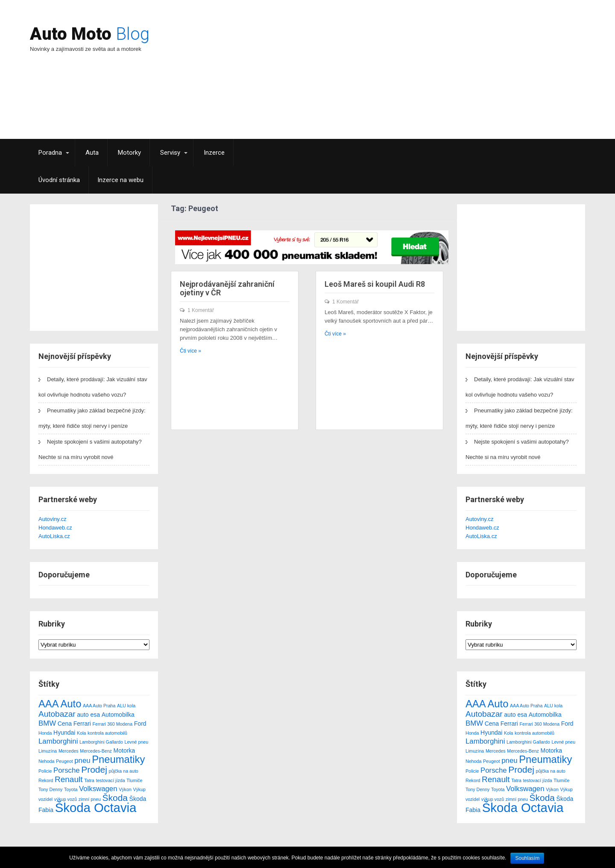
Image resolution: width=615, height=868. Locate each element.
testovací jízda (110, 780)
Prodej (94, 769)
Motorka (124, 750)
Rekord (46, 780)
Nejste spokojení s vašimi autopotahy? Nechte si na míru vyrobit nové (90, 449)
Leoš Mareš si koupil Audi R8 (375, 284)
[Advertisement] (382, 79)
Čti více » (190, 351)
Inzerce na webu (120, 180)
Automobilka (118, 715)
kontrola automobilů (107, 733)
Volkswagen (98, 789)
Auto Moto (90, 34)
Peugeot (64, 761)
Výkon (125, 789)
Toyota (71, 789)
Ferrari (82, 724)
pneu (82, 761)
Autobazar (57, 714)
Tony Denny (50, 789)
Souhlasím (527, 858)
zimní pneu (90, 799)
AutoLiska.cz (54, 536)
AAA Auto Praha (99, 706)
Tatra (89, 780)
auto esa (88, 715)
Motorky (129, 153)
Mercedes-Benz (96, 751)
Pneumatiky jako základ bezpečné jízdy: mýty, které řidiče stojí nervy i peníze (92, 418)
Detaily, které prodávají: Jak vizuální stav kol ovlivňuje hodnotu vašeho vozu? (93, 387)
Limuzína (48, 751)
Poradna (50, 153)
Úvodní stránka (59, 180)
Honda (45, 733)
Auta (92, 153)
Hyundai (64, 733)
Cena (65, 724)
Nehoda (46, 761)
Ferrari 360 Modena (113, 724)
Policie (45, 771)
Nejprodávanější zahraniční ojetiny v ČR (227, 288)
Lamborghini (58, 741)
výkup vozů (66, 799)
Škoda (115, 798)
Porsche (67, 770)
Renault (69, 779)
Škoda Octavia (96, 808)
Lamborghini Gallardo (101, 742)
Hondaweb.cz (55, 528)
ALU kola (126, 706)
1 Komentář (201, 310)
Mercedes (69, 751)
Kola (81, 733)
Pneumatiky (118, 759)
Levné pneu (137, 742)
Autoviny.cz (53, 519)
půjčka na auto (123, 771)
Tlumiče (134, 780)
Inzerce (214, 153)
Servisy (170, 153)
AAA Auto (60, 704)
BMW (47, 723)
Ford (140, 724)
